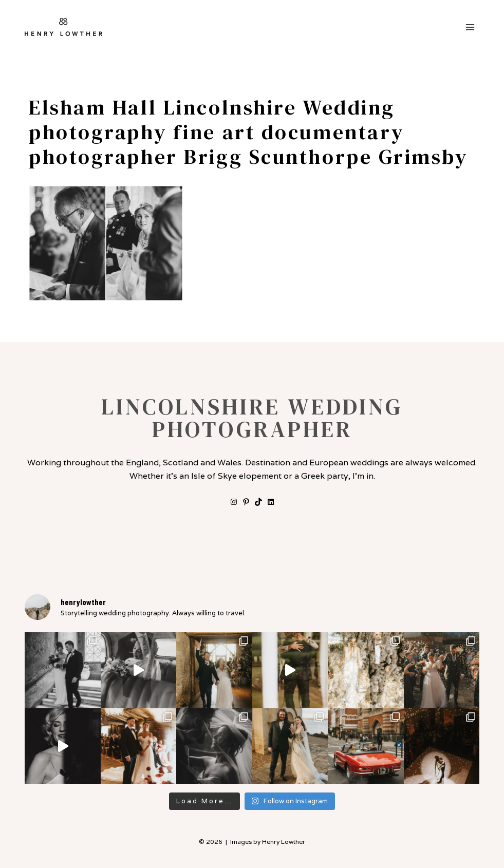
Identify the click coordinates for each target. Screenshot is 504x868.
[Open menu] (470, 27)
